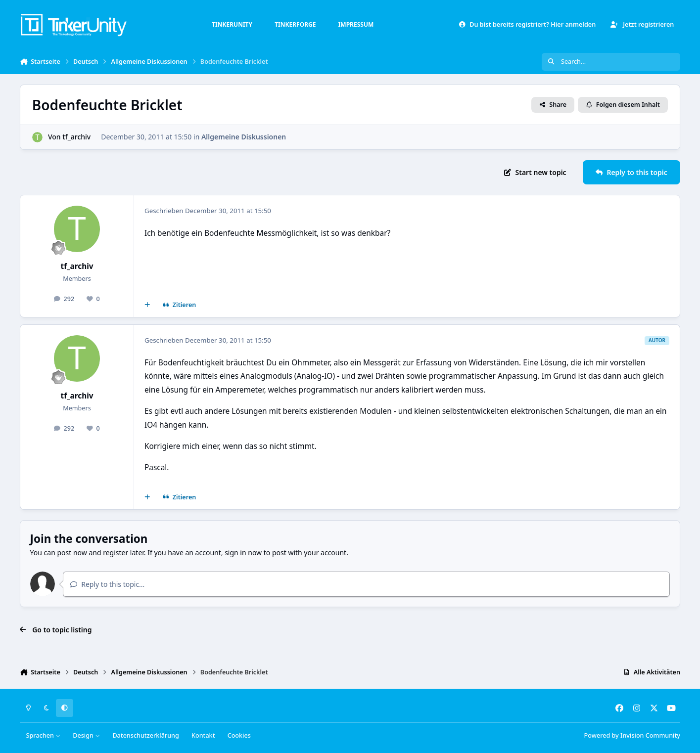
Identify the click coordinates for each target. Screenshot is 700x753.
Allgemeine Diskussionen (244, 137)
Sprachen (44, 735)
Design (86, 735)
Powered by (632, 735)
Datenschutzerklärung (145, 735)
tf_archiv (76, 137)
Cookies (239, 735)
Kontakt (203, 735)
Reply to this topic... (107, 584)
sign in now (243, 553)
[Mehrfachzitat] (147, 305)
